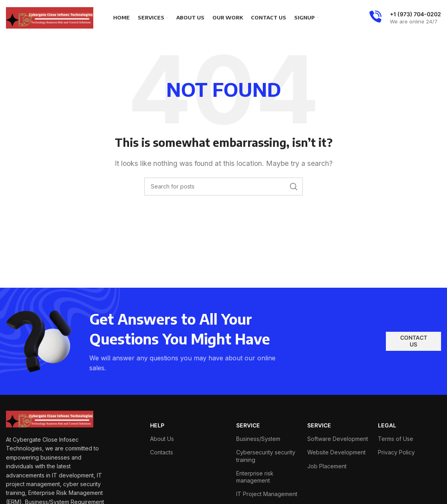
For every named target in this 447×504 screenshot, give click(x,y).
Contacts (162, 452)
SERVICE (248, 425)
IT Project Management (267, 494)
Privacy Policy (396, 452)
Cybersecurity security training (266, 456)
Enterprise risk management (255, 477)
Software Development (338, 439)
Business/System (258, 439)
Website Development (336, 452)
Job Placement (327, 466)
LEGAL (387, 425)
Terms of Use (396, 439)
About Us (162, 439)
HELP (157, 425)
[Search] (223, 187)
